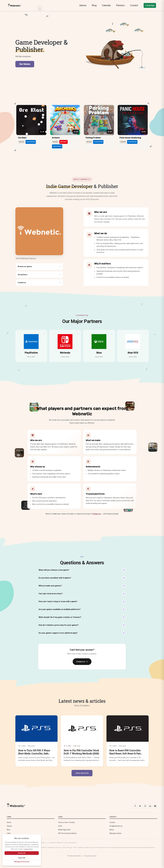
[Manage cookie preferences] (22, 862)
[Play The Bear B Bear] (116, 52)
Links (9, 833)
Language (150, 5)
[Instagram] (145, 806)
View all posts (82, 773)
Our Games (25, 64)
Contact (134, 5)
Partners (120, 5)
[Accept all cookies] (22, 853)
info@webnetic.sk (116, 826)
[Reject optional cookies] (22, 858)
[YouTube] (155, 806)
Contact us (39, 283)
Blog (94, 5)
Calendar (106, 5)
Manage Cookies (115, 833)
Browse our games (39, 266)
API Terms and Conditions (67, 833)
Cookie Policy (28, 849)
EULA (60, 826)
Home (9, 822)
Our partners (39, 275)
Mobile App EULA (64, 830)
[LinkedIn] (150, 806)
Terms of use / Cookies (67, 822)
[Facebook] (135, 806)
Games (83, 5)
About (112, 830)
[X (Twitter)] (140, 806)
